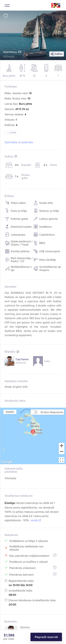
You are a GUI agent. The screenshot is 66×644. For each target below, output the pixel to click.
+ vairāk (12, 132)
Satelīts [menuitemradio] (10, 412)
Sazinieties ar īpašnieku (19, 142)
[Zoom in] (62, 446)
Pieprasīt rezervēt (46, 637)
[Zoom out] (62, 452)
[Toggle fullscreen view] (62, 460)
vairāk (36, 520)
